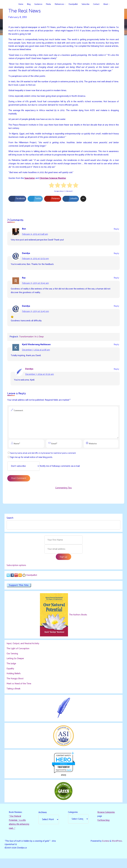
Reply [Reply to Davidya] (116, 258)
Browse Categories (106, 821)
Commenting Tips (63, 495)
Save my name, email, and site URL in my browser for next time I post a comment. (44, 460)
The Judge (11, 672)
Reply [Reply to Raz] (116, 283)
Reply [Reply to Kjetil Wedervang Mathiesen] (116, 350)
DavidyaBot (32, 583)
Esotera (105, 850)
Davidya (30, 375)
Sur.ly (69, 778)
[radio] (52, 190)
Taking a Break (14, 697)
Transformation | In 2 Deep (32, 342)
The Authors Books (78, 623)
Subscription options (16, 573)
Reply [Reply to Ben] (116, 233)
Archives (43, 821)
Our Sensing (12, 662)
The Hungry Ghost (15, 687)
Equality (10, 677)
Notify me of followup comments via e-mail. (44, 473)
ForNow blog (104, 829)
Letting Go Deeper (15, 667)
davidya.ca (63, 772)
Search (10, 526)
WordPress (117, 850)
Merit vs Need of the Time (19, 691)
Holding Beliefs (14, 682)
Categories (73, 821)
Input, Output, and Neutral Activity (23, 652)
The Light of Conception (18, 657)
